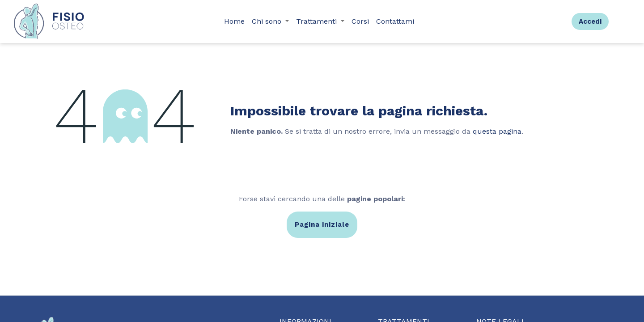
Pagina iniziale (322, 225)
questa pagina (497, 131)
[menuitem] (234, 21)
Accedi (590, 21)
